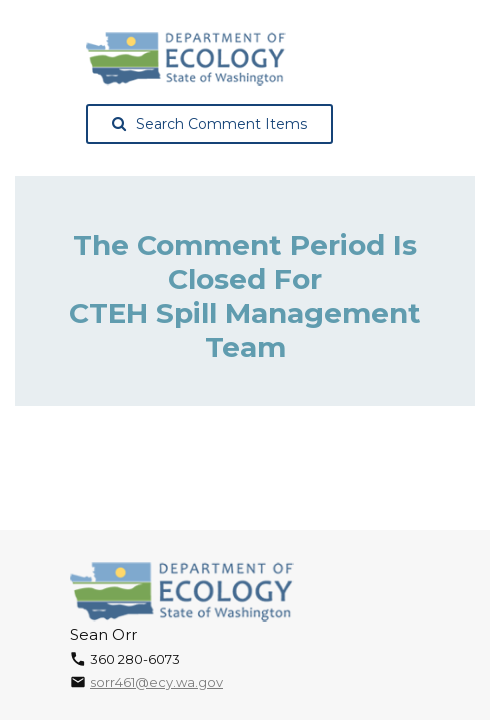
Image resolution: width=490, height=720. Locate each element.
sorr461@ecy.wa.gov (156, 682)
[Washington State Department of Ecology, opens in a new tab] (186, 59)
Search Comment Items (209, 124)
